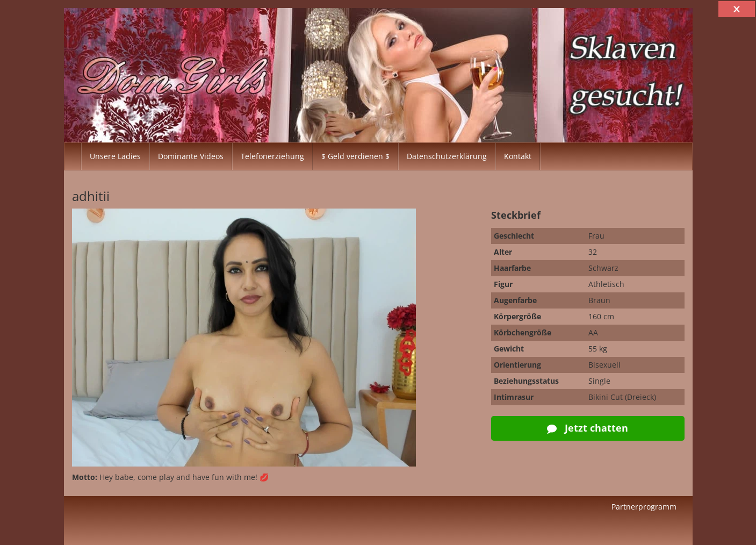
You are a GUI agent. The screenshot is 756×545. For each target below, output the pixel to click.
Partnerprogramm (644, 507)
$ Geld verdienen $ (355, 156)
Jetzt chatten (588, 428)
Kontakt (518, 156)
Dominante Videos (191, 156)
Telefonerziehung (272, 156)
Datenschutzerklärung (447, 156)
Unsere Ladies (115, 156)
